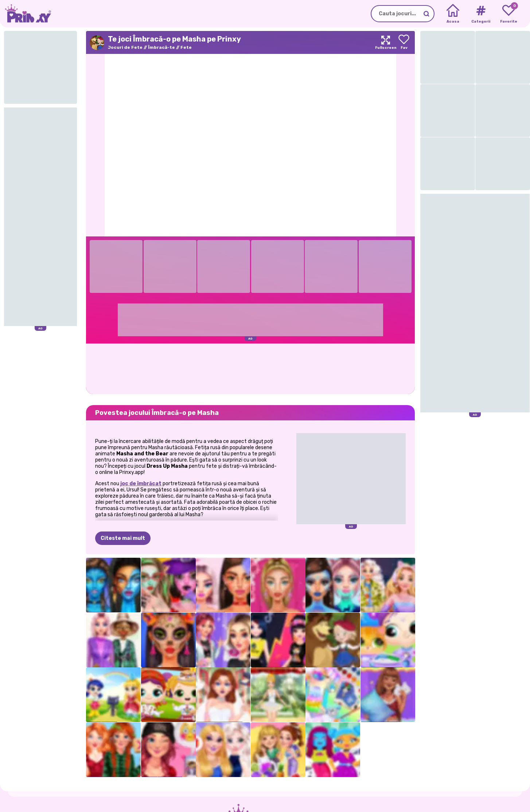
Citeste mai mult (123, 538)
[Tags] (481, 14)
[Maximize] (386, 42)
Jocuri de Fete (125, 47)
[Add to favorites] (404, 42)
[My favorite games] (509, 14)
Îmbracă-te (161, 47)
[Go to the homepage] (26, 14)
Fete (186, 47)
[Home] (453, 14)
